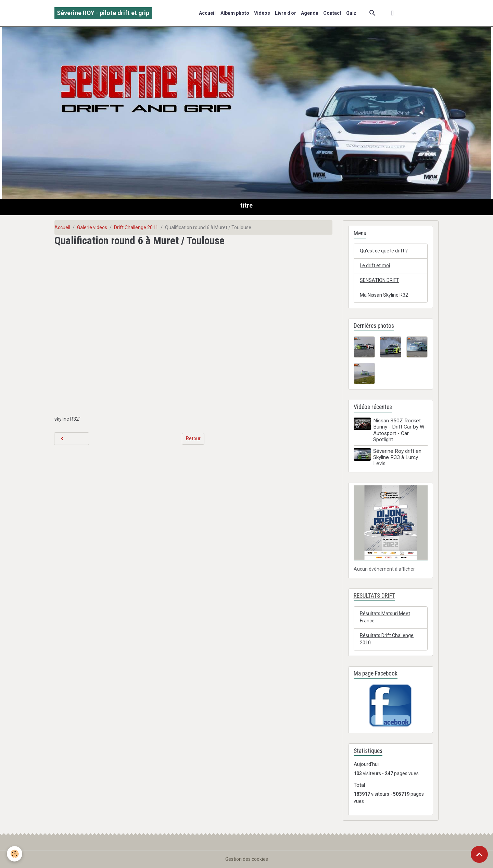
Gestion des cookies (247, 859)
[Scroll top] (479, 854)
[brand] (103, 13)
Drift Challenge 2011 (136, 227)
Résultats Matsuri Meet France (385, 617)
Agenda (310, 13)
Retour (193, 438)
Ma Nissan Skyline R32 (384, 295)
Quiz (351, 13)
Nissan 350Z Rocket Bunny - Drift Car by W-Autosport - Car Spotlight (400, 430)
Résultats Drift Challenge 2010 (387, 639)
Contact (332, 13)
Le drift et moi (375, 265)
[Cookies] (15, 854)
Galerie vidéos (92, 227)
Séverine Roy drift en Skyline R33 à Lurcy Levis (397, 457)
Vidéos (262, 13)
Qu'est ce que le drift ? (384, 251)
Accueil (207, 13)
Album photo (235, 13)
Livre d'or (286, 13)
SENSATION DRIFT (380, 280)
